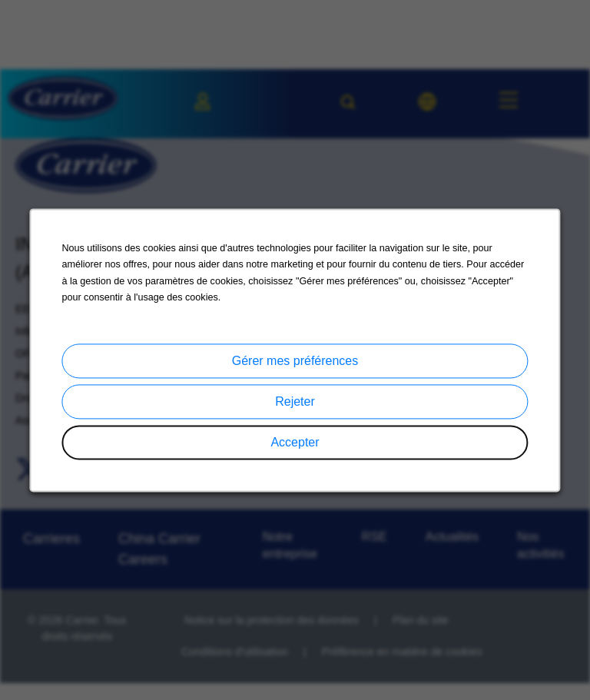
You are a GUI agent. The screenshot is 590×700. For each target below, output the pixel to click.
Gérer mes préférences (295, 361)
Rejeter (295, 401)
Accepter (295, 442)
